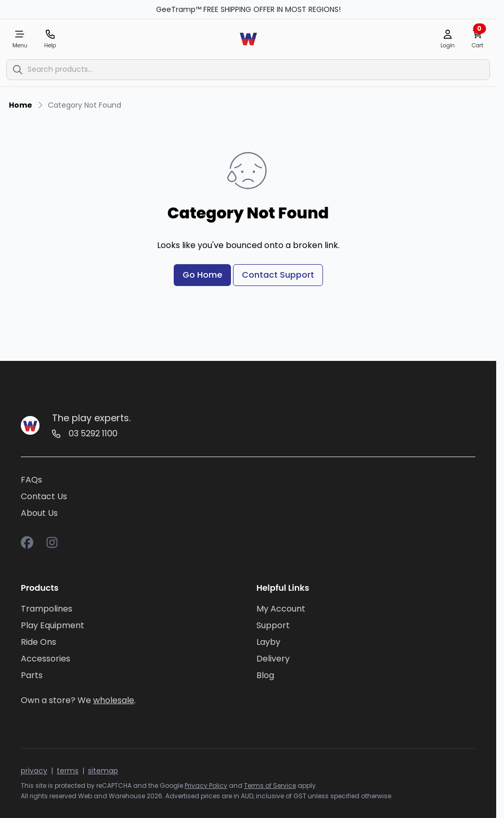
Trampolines (47, 609)
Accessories (46, 659)
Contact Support (278, 275)
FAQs (31, 480)
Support (273, 625)
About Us (39, 513)
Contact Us (44, 496)
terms (68, 771)
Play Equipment (53, 625)
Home (21, 105)
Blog (265, 675)
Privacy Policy (206, 785)
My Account (281, 609)
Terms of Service (270, 785)
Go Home (202, 275)
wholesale (114, 700)
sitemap (103, 771)
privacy (34, 771)
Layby (268, 642)
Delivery (273, 659)
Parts (32, 675)
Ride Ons (38, 642)
